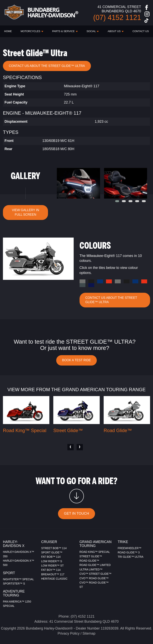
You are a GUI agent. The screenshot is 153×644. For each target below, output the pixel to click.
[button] (117, 201)
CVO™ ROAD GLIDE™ (94, 578)
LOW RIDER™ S (52, 561)
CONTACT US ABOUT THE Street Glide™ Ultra (47, 66)
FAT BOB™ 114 (51, 557)
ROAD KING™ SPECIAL (95, 552)
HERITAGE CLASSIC (54, 579)
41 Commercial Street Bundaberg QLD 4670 (84, 621)
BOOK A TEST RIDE (76, 360)
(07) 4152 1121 (82, 616)
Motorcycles (32, 31)
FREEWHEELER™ (130, 548)
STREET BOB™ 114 (54, 548)
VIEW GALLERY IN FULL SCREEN (26, 212)
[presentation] (71, 447)
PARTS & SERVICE (65, 31)
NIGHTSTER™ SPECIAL (18, 579)
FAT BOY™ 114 (51, 570)
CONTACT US (141, 31)
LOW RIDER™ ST (52, 566)
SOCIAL (93, 31)
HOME (8, 31)
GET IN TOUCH (76, 513)
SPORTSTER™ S (14, 584)
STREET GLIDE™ (91, 556)
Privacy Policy (69, 633)
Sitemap (89, 633)
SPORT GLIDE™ (52, 552)
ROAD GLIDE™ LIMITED (95, 565)
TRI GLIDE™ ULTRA (131, 557)
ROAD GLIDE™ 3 (129, 552)
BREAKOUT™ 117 (53, 574)
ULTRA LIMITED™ (91, 569)
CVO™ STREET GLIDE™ (96, 574)
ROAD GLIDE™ (89, 561)
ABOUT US (116, 31)
